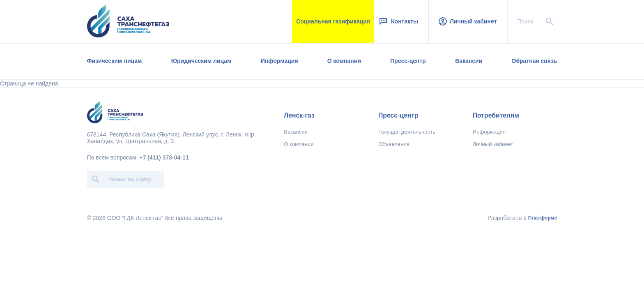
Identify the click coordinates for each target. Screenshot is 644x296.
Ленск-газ (299, 115)
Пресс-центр (408, 61)
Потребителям (496, 115)
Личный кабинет (468, 21)
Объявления (394, 144)
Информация (279, 61)
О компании (344, 61)
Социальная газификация (333, 21)
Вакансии (469, 61)
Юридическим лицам (201, 61)
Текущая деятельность (407, 132)
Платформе (543, 218)
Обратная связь (535, 61)
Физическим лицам (115, 61)
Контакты (398, 21)
